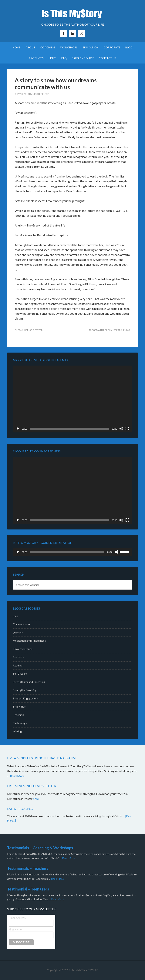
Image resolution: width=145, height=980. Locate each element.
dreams (118, 330)
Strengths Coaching (25, 690)
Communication (22, 624)
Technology (20, 723)
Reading (18, 665)
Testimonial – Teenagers (28, 889)
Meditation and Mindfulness (29, 641)
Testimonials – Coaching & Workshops (40, 848)
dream (109, 330)
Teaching (18, 715)
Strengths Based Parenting (29, 682)
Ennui (127, 330)
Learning (18, 632)
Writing (17, 731)
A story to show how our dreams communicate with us (56, 83)
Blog (15, 616)
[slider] (67, 552)
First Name (15, 930)
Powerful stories (23, 649)
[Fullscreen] (127, 429)
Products (18, 657)
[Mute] (121, 429)
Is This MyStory (72, 13)
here (36, 799)
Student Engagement (26, 698)
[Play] (18, 429)
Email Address (17, 918)
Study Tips (19, 707)
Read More (17, 776)
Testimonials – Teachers (28, 868)
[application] (72, 399)
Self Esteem (36, 330)
